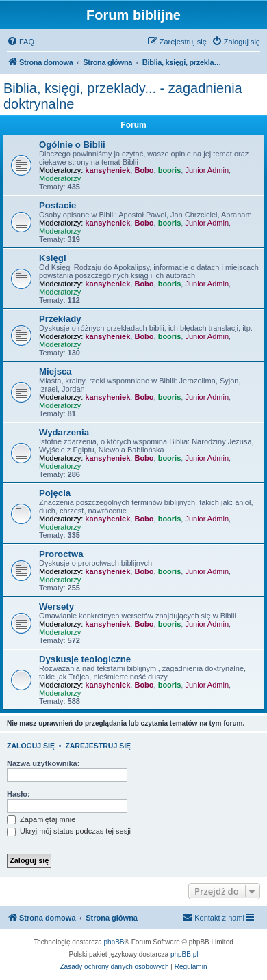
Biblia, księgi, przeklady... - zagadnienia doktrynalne (123, 96)
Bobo (144, 170)
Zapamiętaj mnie (41, 819)
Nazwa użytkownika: (43, 763)
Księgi (53, 258)
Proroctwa (61, 554)
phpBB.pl (185, 954)
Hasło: (18, 794)
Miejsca (55, 371)
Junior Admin (207, 170)
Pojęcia (55, 493)
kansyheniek (107, 170)
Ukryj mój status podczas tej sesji (69, 831)
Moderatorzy (60, 178)
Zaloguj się (31, 746)
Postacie (58, 205)
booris (170, 170)
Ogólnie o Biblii (72, 145)
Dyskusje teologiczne (85, 659)
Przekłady (60, 319)
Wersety (56, 607)
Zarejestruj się (98, 746)
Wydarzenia (64, 432)
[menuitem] (21, 42)
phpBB (114, 942)
